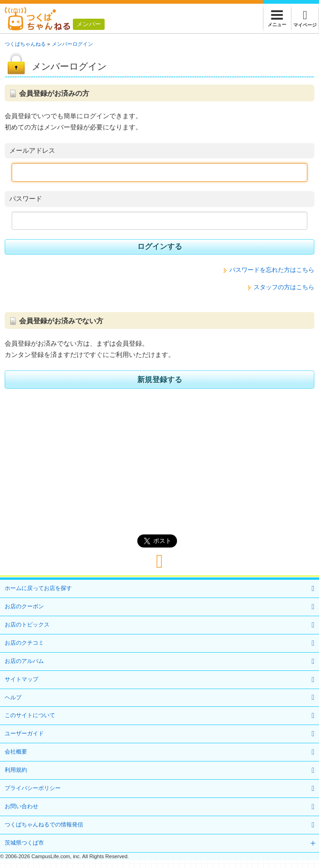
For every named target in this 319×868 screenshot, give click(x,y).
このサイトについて (30, 715)
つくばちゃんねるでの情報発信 (44, 825)
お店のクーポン (24, 606)
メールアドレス (32, 150)
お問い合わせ (21, 806)
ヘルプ (13, 697)
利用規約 (16, 770)
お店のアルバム (24, 661)
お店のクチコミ (24, 643)
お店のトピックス (27, 625)
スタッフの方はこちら (284, 287)
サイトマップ (21, 679)
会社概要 (16, 752)
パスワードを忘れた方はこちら (272, 270)
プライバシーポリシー (33, 788)
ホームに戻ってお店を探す (38, 588)
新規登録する (160, 380)
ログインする (160, 246)
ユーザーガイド (24, 733)
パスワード (26, 199)
